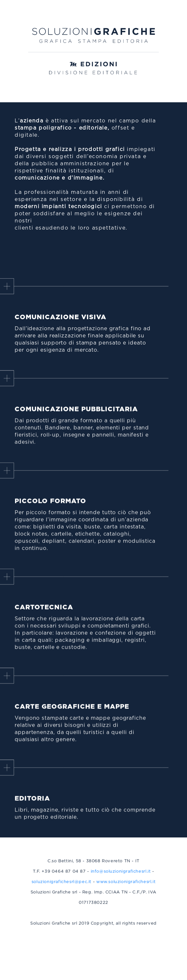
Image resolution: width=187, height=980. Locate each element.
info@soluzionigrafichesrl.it (121, 874)
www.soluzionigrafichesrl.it (126, 884)
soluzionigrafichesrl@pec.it (61, 884)
